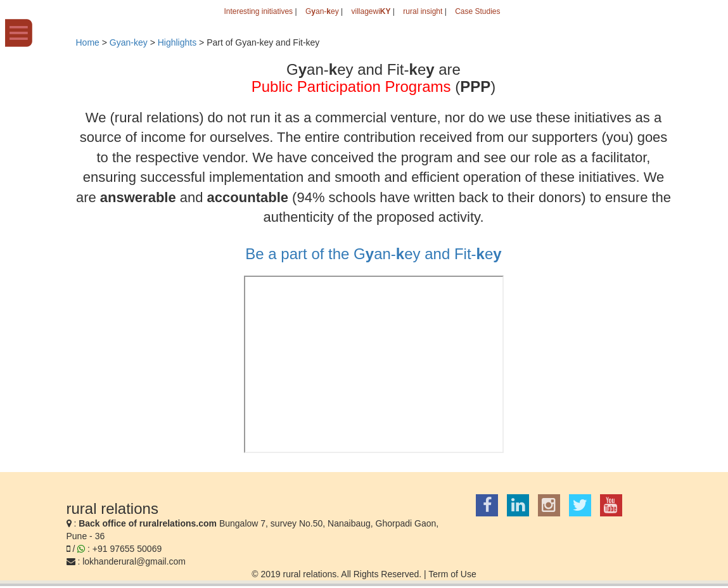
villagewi (371, 11)
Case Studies (477, 11)
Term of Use (452, 574)
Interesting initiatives (258, 11)
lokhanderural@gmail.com (134, 561)
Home (88, 42)
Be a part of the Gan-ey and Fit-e (373, 254)
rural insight (423, 11)
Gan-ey (322, 11)
